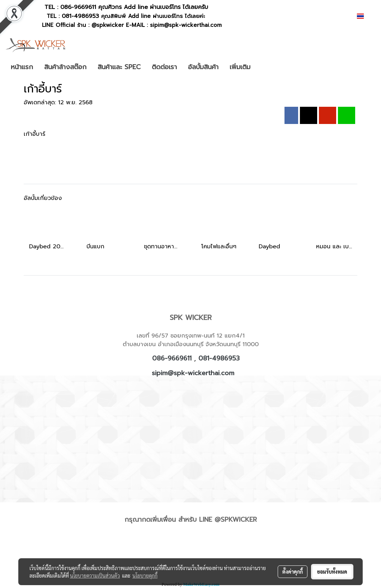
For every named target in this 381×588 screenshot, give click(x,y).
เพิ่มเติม (240, 67)
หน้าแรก (22, 67)
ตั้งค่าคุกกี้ (293, 572)
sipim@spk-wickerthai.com (193, 373)
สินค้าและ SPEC (119, 67)
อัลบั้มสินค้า (203, 67)
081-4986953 (219, 358)
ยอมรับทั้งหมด (332, 572)
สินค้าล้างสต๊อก (65, 67)
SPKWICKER (239, 520)
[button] (267, 67)
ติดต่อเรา (164, 67)
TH (365, 16)
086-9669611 (78, 7)
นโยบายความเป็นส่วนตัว (95, 575)
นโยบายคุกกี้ (145, 575)
